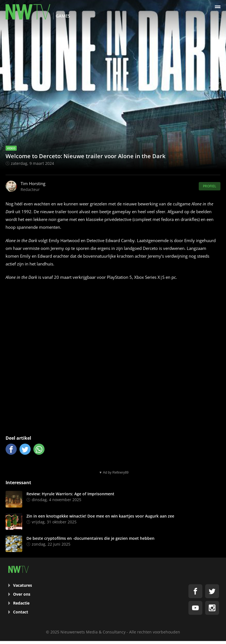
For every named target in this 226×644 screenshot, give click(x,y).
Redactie (21, 603)
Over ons (22, 594)
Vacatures (23, 585)
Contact (21, 612)
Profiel (210, 186)
